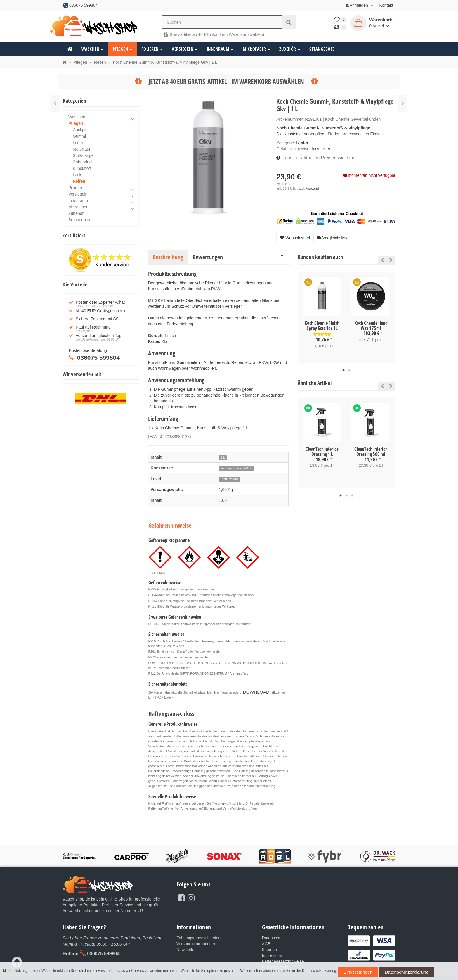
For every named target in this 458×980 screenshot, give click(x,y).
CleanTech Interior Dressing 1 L (322, 448)
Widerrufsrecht (275, 962)
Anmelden (360, 5)
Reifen (302, 143)
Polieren (152, 49)
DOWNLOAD (253, 688)
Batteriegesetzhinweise (283, 957)
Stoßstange (83, 155)
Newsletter (186, 945)
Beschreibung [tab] (168, 254)
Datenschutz (273, 933)
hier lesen (321, 148)
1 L (223, 455)
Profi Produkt (229, 476)
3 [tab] (352, 491)
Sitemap (269, 945)
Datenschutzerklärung (384, 974)
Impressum (272, 951)
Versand (312, 186)
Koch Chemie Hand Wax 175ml (371, 323)
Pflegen (123, 49)
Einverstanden (351, 974)
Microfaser (257, 49)
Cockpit (80, 130)
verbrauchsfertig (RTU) (236, 466)
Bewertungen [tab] (208, 254)
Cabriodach (83, 162)
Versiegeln (185, 49)
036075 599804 (103, 948)
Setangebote (322, 49)
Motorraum (83, 149)
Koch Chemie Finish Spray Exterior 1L (322, 323)
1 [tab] (343, 367)
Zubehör (290, 49)
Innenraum (220, 49)
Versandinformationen (196, 939)
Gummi (79, 136)
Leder (78, 143)
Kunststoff (82, 168)
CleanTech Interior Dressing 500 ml (371, 448)
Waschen (93, 49)
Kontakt (386, 5)
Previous (381, 257)
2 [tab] (349, 367)
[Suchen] (222, 22)
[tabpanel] (322, 314)
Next (391, 257)
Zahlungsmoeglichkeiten (198, 933)
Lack (77, 175)
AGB (266, 939)
